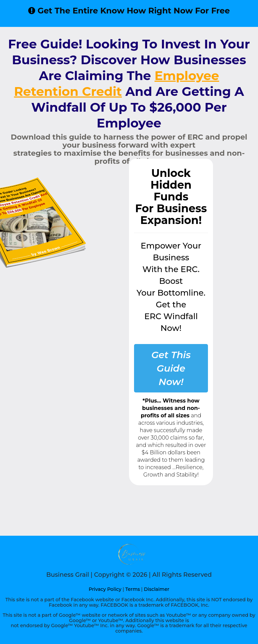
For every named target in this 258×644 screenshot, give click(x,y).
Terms (133, 589)
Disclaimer (157, 589)
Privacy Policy (105, 589)
